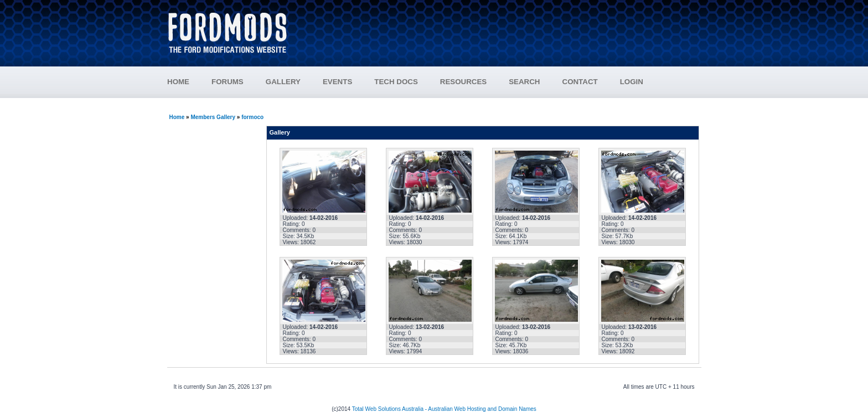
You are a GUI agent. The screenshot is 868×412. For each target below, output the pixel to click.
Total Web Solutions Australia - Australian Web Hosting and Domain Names (444, 409)
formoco (252, 117)
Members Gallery (213, 117)
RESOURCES (474, 82)
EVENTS (348, 82)
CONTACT (580, 82)
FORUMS (239, 82)
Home (177, 117)
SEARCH (524, 82)
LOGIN (632, 82)
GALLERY (283, 82)
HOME (178, 82)
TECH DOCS (396, 82)
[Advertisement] (501, 28)
